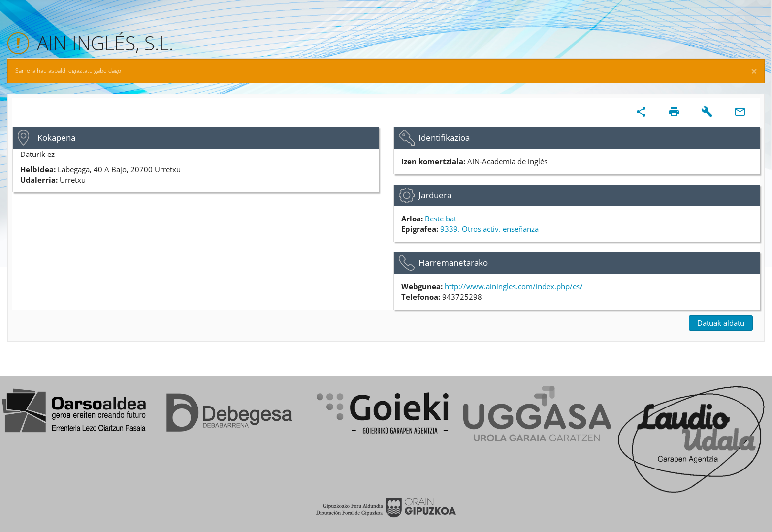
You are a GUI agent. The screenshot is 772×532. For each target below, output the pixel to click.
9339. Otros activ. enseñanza (489, 229)
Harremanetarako (453, 263)
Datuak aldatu (721, 323)
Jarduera (435, 195)
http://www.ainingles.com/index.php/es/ (514, 286)
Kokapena (56, 138)
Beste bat (441, 219)
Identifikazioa (444, 138)
